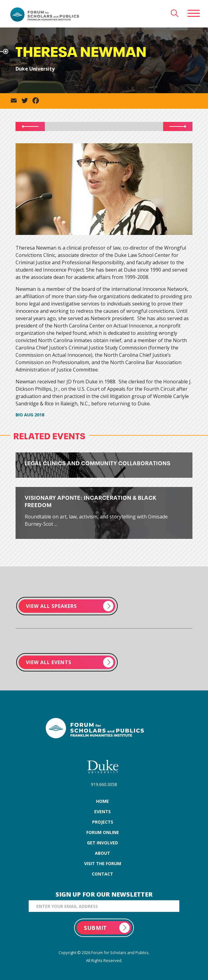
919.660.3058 (104, 784)
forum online (103, 832)
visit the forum (103, 863)
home (102, 801)
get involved (102, 843)
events (102, 812)
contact (102, 874)
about (102, 853)
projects (103, 822)
